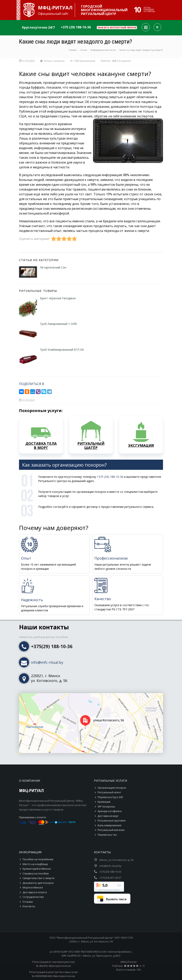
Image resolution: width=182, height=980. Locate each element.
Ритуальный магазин (111, 830)
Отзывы (28, 902)
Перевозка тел (107, 835)
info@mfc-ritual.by (47, 662)
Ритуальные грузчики (112, 820)
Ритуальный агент (109, 792)
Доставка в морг (108, 816)
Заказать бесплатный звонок (117, 27)
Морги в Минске (33, 887)
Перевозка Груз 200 (110, 797)
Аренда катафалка (110, 811)
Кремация (104, 802)
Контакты (29, 906)
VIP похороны (106, 806)
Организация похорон (112, 788)
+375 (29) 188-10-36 (76, 27)
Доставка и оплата (35, 892)
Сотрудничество (33, 897)
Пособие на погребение (38, 859)
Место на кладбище (35, 864)
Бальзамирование (109, 825)
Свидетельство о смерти (38, 878)
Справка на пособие (36, 873)
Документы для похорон (38, 883)
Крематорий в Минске (37, 869)
